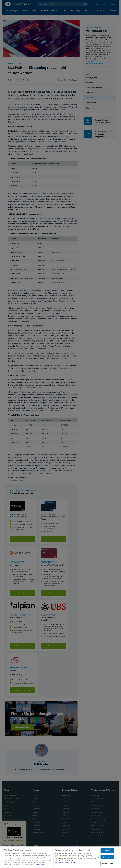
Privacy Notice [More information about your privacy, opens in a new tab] (39, 864)
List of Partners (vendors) (65, 863)
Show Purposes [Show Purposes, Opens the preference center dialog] (107, 863)
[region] (60, 857)
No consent (107, 857)
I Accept (107, 851)
